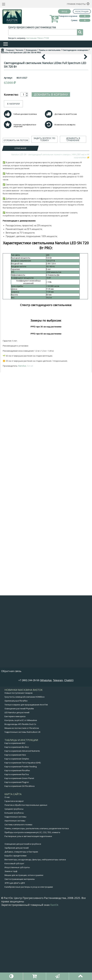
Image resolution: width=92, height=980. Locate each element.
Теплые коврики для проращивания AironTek (26, 777)
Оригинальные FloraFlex (16, 773)
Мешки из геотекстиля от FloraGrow (22, 800)
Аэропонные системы (15, 893)
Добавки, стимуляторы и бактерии (21, 924)
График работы (76, 4)
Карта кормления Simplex (17, 831)
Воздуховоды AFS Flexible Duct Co (20, 796)
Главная (10, 50)
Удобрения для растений (17, 920)
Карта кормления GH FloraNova (19, 858)
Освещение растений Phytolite (19, 780)
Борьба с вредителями (16, 928)
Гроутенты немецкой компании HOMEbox (25, 769)
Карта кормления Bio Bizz (17, 819)
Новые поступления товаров (19, 765)
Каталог (20, 50)
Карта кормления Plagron (17, 854)
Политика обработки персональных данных (26, 877)
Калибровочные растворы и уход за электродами (29, 959)
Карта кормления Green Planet (19, 850)
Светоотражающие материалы (20, 951)
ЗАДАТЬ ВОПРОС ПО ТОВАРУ (44, 197)
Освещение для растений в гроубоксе (23, 916)
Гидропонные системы (15, 889)
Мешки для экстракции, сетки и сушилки (24, 947)
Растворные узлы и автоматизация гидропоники (28, 908)
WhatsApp (46, 752)
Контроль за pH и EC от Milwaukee (21, 792)
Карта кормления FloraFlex (17, 842)
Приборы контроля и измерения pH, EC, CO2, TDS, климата (32, 904)
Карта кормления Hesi (15, 827)
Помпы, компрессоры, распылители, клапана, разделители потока (37, 900)
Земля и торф (11, 943)
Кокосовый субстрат (14, 935)
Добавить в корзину (51, 152)
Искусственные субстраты (17, 939)
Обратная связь (11, 743)
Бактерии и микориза (15, 788)
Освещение (31, 50)
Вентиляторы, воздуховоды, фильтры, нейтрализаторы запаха (35, 931)
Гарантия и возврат (14, 873)
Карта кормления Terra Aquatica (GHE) (23, 835)
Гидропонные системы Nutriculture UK (23, 804)
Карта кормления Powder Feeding (21, 838)
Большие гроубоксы (14, 885)
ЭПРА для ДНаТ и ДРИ (15, 955)
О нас (7, 869)
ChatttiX (69, 752)
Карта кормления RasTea (17, 846)
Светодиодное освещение (75, 50)
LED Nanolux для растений (17, 784)
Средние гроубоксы (14, 881)
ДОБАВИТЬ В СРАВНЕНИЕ (73, 197)
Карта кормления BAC (15, 815)
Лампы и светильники (50, 50)
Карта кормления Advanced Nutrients (22, 823)
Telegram (58, 752)
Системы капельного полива (18, 896)
